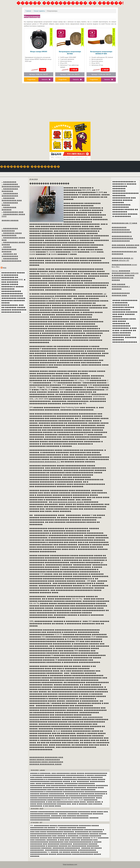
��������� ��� (13, 212)
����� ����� (10, 220)
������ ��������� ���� (45, 764)
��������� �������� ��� (46, 757)
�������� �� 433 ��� (124, 223)
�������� (10, 182)
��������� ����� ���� (68, 502)
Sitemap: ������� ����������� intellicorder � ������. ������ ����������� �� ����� (125, 275)
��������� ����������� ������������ (122, 230)
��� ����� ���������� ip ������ (121, 287)
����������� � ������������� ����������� (122, 239)
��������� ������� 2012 (45, 462)
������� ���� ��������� (46, 762)
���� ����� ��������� (45, 760)
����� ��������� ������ (9, 249)
